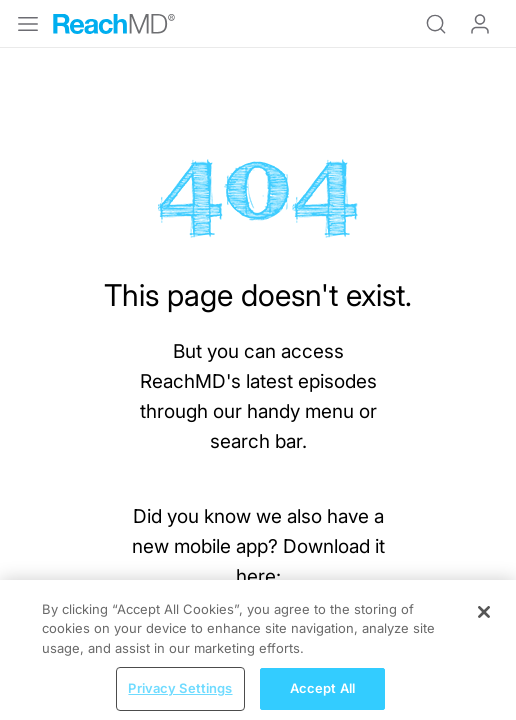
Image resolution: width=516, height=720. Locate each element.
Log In (480, 24)
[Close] (484, 627)
